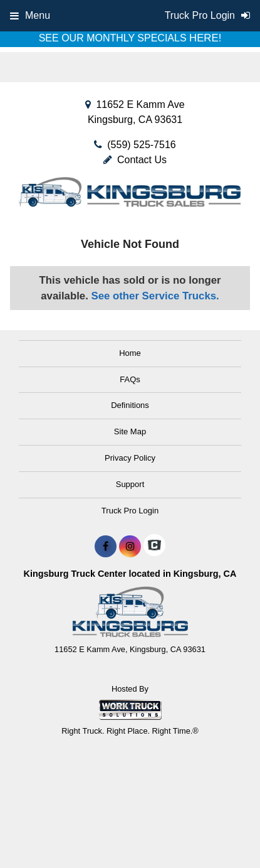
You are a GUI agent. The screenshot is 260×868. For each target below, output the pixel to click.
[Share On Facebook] (106, 547)
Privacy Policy (130, 458)
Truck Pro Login (130, 511)
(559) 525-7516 (141, 145)
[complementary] (222, 830)
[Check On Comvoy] (154, 547)
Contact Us (135, 160)
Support (130, 484)
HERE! (205, 38)
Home (130, 353)
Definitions (130, 405)
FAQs (130, 379)
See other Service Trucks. (155, 296)
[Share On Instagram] (130, 547)
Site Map (130, 431)
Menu (30, 15)
